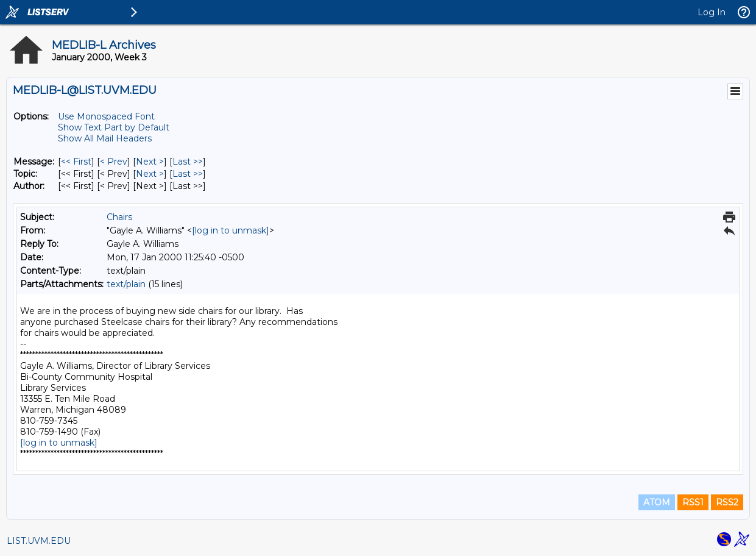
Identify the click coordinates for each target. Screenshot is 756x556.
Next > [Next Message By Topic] (150, 174)
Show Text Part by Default (114, 127)
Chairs (119, 217)
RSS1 (693, 502)
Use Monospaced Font (106, 116)
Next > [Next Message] (150, 162)
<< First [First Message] (76, 162)
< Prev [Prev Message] (114, 162)
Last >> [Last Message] (188, 162)
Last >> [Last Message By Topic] (188, 174)
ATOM (657, 502)
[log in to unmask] (231, 230)
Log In (712, 12)
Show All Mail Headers (105, 138)
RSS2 (727, 502)
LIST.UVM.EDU (39, 541)
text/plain (126, 284)
